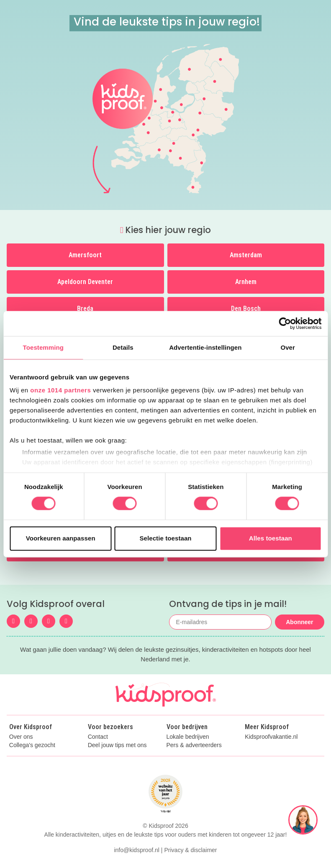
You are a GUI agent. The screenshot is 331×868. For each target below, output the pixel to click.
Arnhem (246, 282)
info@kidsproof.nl (136, 850)
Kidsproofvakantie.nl (271, 737)
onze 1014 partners (60, 390)
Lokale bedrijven (188, 737)
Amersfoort (85, 255)
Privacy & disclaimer (191, 850)
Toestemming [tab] (44, 347)
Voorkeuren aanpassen (61, 538)
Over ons (21, 737)
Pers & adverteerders (194, 745)
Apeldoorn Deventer (85, 282)
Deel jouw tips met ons (117, 745)
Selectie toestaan (165, 538)
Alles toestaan (271, 538)
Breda (85, 309)
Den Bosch (246, 309)
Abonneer (299, 622)
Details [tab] (123, 347)
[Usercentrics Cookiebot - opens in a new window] (285, 323)
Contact (98, 737)
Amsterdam (246, 255)
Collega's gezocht (32, 745)
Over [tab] (288, 347)
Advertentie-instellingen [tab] (205, 347)
